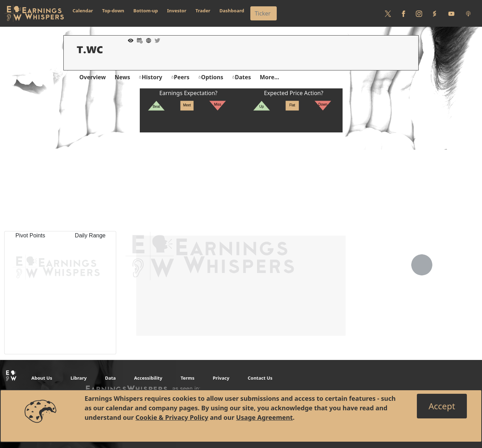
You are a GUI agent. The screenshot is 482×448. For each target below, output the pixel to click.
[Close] (442, 406)
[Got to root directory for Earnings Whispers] (34, 13)
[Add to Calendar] (138, 40)
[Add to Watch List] (129, 40)
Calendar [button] (83, 11)
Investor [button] (177, 11)
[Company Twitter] (156, 40)
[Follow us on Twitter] (388, 13)
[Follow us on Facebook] (403, 13)
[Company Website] (147, 40)
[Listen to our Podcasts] (468, 13)
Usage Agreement (265, 417)
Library (79, 378)
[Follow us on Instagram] (419, 13)
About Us (42, 378)
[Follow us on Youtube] (451, 13)
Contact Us (260, 378)
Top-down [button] (113, 11)
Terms (187, 378)
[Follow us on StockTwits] (434, 13)
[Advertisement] (241, 182)
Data (110, 378)
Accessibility (148, 378)
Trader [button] (203, 11)
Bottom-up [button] (146, 11)
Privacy (221, 378)
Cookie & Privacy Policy (172, 417)
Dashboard (232, 11)
